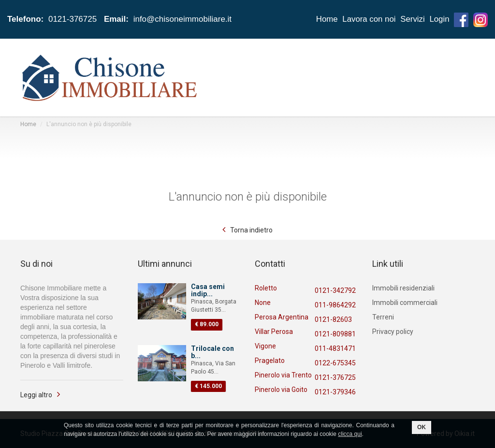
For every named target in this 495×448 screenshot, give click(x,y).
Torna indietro (251, 230)
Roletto (266, 288)
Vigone (265, 346)
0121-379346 (335, 392)
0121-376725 (335, 377)
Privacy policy (393, 332)
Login (439, 19)
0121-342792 (335, 290)
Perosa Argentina (282, 317)
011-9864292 (335, 305)
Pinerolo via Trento (283, 375)
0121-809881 (335, 334)
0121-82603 (333, 319)
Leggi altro (36, 395)
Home (326, 19)
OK (422, 427)
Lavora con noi (368, 19)
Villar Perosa (274, 332)
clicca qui (350, 434)
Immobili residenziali (403, 288)
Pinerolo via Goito (281, 390)
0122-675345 (335, 363)
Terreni (383, 317)
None (263, 303)
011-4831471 (335, 348)
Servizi (412, 19)
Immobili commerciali (405, 303)
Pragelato (270, 361)
